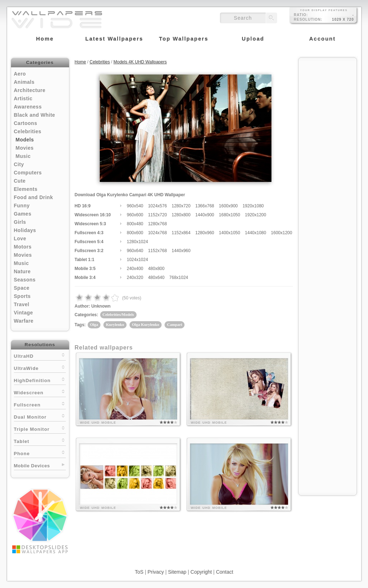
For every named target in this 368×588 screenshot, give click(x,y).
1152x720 (158, 215)
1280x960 (205, 233)
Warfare (24, 321)
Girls (20, 222)
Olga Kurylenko (146, 324)
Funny (22, 206)
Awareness (28, 107)
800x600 (135, 233)
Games (23, 214)
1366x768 (205, 206)
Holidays (25, 230)
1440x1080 (256, 233)
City (19, 164)
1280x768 (158, 224)
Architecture (30, 90)
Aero (20, 74)
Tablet (40, 441)
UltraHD (40, 355)
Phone (40, 453)
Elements (26, 189)
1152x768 (158, 251)
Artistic (23, 98)
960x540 (135, 206)
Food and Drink (34, 197)
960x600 (135, 215)
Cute (20, 181)
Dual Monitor (40, 416)
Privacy (156, 572)
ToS (139, 572)
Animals (24, 82)
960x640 (135, 251)
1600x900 (228, 206)
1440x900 (205, 215)
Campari (175, 324)
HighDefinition (40, 380)
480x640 (156, 278)
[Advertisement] (328, 169)
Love (20, 238)
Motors (23, 247)
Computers (28, 173)
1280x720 (181, 206)
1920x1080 (253, 206)
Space (22, 288)
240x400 (135, 269)
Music (23, 156)
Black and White (35, 115)
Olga (94, 324)
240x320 (135, 278)
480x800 (156, 269)
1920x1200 (256, 215)
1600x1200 (282, 233)
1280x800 (181, 215)
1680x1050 (229, 215)
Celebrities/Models (118, 314)
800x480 (135, 224)
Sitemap (177, 572)
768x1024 (179, 278)
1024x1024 (138, 260)
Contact (225, 572)
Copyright (201, 572)
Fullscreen (40, 404)
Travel (22, 304)
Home (80, 62)
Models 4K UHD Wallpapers (140, 62)
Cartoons (26, 123)
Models (25, 140)
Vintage (24, 313)
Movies (25, 148)
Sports (22, 296)
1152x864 (181, 233)
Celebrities (28, 131)
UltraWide (40, 368)
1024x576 (158, 206)
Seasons (25, 280)
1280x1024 (138, 242)
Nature (22, 271)
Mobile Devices (32, 466)
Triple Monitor (40, 428)
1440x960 (181, 251)
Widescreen (40, 392)
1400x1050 (229, 233)
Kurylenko (115, 324)
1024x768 (158, 233)
